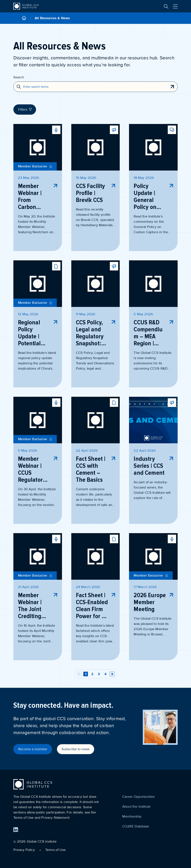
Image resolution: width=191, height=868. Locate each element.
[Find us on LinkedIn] (16, 830)
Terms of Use (55, 850)
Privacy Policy (24, 850)
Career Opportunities (138, 797)
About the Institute (136, 806)
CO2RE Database (136, 826)
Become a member (33, 749)
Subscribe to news (76, 749)
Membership (132, 816)
